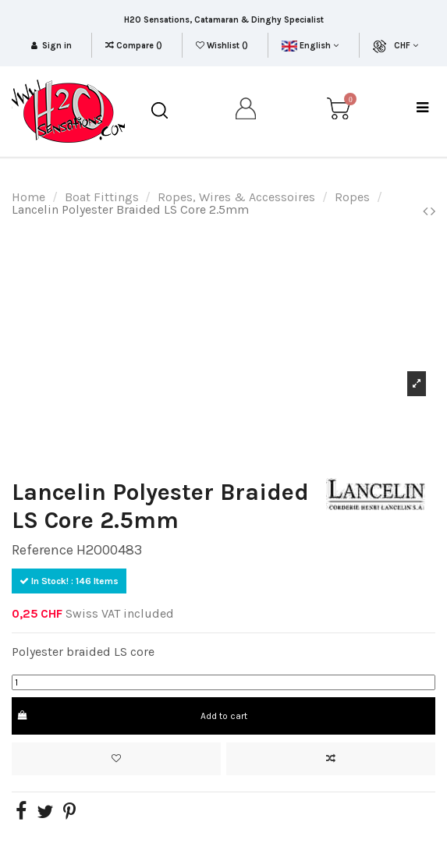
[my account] (247, 111)
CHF (406, 46)
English (310, 46)
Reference (43, 550)
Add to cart (131, 716)
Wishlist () (223, 46)
